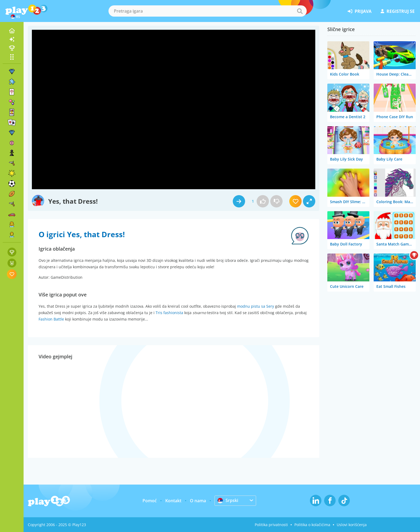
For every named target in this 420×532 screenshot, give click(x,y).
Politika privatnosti (271, 525)
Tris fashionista (169, 313)
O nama (198, 501)
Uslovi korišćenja (352, 525)
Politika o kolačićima (312, 525)
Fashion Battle (51, 319)
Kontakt (173, 501)
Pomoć (150, 501)
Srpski (228, 500)
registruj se (398, 11)
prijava (360, 11)
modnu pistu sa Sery (256, 306)
